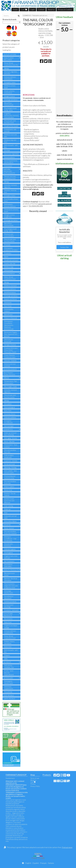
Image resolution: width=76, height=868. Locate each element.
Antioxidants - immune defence (10, 205)
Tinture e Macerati (11, 318)
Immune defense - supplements (10, 632)
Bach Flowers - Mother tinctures (9, 374)
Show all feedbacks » (64, 115)
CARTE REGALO (9, 699)
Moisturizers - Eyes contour (11, 446)
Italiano (51, 863)
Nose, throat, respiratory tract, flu (11, 64)
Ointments (8, 302)
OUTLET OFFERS (10, 54)
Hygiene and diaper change (11, 626)
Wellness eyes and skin (11, 136)
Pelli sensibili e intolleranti (9, 456)
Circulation (8, 404)
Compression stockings (9, 606)
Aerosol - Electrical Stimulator (11, 579)
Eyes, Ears (8, 411)
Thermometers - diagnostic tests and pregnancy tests (11, 586)
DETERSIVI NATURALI (8, 565)
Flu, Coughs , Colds (11, 387)
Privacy (33, 784)
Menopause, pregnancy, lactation (11, 249)
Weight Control (9, 96)
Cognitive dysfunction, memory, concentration (12, 115)
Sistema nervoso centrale (10, 365)
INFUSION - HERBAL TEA (9, 666)
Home (15, 9)
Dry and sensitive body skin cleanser (11, 532)
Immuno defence (10, 289)
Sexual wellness (10, 157)
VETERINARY (8, 678)
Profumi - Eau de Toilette (10, 494)
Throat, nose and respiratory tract (10, 177)
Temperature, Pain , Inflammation (11, 382)
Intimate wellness (10, 417)
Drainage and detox (11, 100)
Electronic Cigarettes (12, 154)
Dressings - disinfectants (9, 592)
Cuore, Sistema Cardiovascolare (10, 356)
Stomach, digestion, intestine (11, 73)
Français (43, 863)
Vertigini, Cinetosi (10, 345)
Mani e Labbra (9, 487)
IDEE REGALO (9, 695)
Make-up (7, 509)
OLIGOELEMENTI (10, 369)
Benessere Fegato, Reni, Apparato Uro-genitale (11, 334)
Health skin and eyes (11, 260)
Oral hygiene (9, 553)
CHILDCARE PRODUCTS (8, 614)
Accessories (8, 619)
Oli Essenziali (9, 270)
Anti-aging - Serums (11, 438)
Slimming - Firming (10, 467)
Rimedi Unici (8, 315)
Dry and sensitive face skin (10, 451)
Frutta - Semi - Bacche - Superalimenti (9, 673)
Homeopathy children (9, 310)
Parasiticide (8, 692)
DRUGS (6, 378)
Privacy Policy (35, 786)
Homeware (8, 166)
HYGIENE (7, 525)
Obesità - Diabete (10, 361)
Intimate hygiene (10, 549)
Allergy (7, 68)
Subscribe (65, 247)
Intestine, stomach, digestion (11, 186)
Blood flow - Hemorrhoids (9, 104)
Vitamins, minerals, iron (10, 191)
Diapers (7, 655)
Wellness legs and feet (10, 141)
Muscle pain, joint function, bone (10, 122)
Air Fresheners (9, 561)
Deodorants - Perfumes (9, 545)
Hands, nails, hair (10, 263)
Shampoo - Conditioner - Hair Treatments (10, 539)
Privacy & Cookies (65, 9)
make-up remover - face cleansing (11, 434)
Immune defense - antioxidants (10, 78)
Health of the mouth (11, 126)
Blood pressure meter (10, 574)
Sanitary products (10, 601)
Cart (24, 9)
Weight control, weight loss (9, 216)
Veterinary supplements (9, 688)
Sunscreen (8, 647)
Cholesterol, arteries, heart (11, 210)
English (28, 863)
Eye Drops (8, 306)
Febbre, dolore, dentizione (10, 642)
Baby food (8, 622)
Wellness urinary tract (10, 87)
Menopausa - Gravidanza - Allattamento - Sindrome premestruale (9, 325)
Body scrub (8, 490)
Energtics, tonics (10, 196)
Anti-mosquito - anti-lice (11, 146)
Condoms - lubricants (11, 610)
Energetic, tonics (10, 82)
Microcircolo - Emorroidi (9, 340)
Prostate (7, 245)
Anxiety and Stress (11, 299)
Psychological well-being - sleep (11, 109)
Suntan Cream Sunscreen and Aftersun (9, 501)
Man (6, 513)
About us (51, 9)
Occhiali (7, 150)
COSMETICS (27, 15)
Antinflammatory (10, 292)
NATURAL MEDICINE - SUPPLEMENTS (9, 171)
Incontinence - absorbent (9, 597)
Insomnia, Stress (10, 414)
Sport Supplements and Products (11, 162)
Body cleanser (9, 528)
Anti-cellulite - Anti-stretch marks (11, 472)
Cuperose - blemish (11, 461)
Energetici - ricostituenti (8, 422)
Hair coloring (9, 506)
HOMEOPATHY (9, 274)
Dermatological (10, 407)
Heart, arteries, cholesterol (10, 92)
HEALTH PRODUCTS (11, 570)
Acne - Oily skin (9, 441)
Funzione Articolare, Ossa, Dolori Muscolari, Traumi (11, 350)
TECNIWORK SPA (36, 206)
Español (36, 863)
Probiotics (8, 253)
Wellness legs (9, 267)
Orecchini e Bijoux (10, 521)
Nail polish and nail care (40, 15)
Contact (41, 9)
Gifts (6, 659)
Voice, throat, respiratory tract (10, 278)
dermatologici (9, 426)
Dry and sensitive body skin (10, 482)
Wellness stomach (10, 286)
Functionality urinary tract (11, 200)
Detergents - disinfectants (9, 682)
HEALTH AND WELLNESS (9, 59)
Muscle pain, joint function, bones (10, 240)
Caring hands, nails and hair (10, 130)
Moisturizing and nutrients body (10, 477)
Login (33, 9)
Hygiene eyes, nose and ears (11, 557)
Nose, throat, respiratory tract (10, 637)
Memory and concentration (9, 235)
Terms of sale (35, 778)
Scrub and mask (10, 464)
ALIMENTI (7, 662)
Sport (6, 257)
